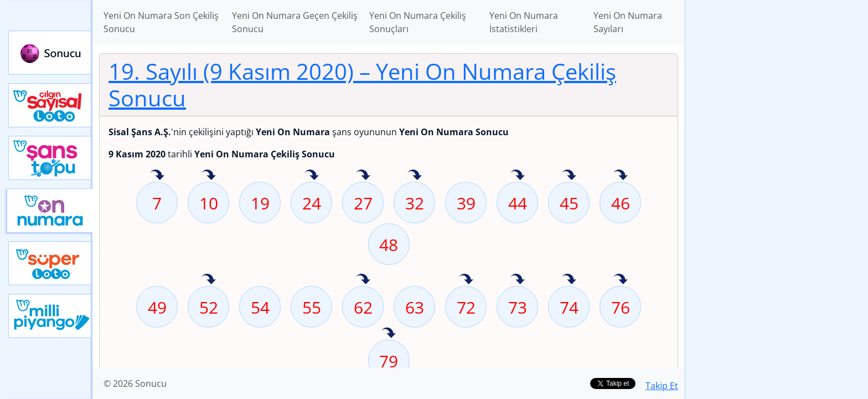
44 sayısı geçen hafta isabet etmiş (518, 176)
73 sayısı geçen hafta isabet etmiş (518, 280)
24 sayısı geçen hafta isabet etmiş (312, 176)
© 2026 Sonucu (135, 383)
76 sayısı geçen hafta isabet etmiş (621, 280)
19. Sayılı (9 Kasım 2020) (362, 85)
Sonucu (50, 53)
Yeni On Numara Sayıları (628, 22)
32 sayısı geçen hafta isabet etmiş (415, 176)
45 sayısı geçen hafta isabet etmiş (569, 176)
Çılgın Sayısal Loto (50, 105)
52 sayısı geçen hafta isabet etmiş (209, 280)
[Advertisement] (777, 175)
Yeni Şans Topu (50, 158)
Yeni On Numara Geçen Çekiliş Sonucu (295, 22)
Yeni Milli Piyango (50, 316)
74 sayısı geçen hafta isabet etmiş (569, 280)
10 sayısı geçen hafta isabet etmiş (209, 176)
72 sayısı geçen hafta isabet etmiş (466, 280)
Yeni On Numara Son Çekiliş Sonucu (161, 22)
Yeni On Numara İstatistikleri (524, 22)
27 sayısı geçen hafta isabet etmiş (363, 176)
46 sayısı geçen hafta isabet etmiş (621, 176)
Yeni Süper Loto (50, 263)
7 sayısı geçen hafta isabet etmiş (157, 176)
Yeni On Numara (50, 211)
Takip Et (662, 386)
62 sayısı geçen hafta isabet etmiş (363, 280)
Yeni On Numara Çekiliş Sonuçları (418, 22)
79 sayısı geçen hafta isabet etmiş (389, 334)
